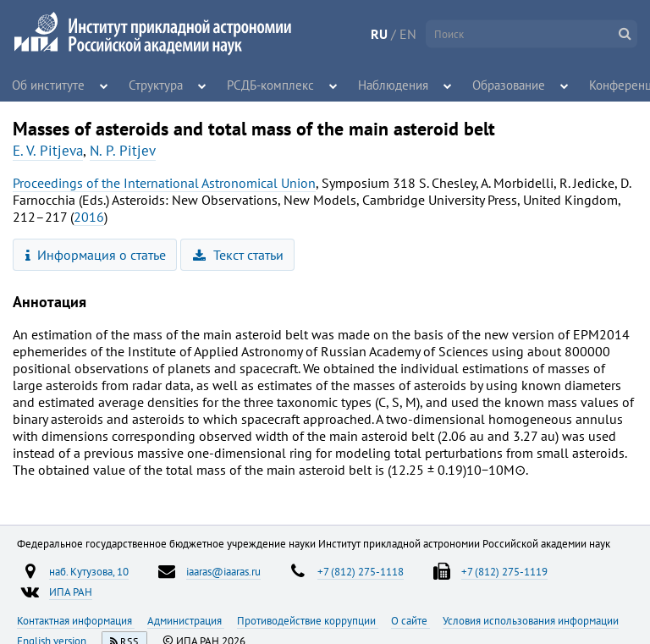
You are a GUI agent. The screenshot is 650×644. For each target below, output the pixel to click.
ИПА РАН (71, 592)
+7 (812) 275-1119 (504, 571)
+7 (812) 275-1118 (361, 571)
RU (379, 34)
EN (408, 34)
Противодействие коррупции (308, 620)
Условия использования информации (531, 620)
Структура (151, 85)
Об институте (44, 85)
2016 (89, 217)
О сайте (410, 620)
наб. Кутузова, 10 (89, 571)
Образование (481, 85)
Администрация (186, 620)
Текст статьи (238, 255)
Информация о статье (96, 255)
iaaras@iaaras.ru (223, 571)
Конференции (599, 85)
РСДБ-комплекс (262, 85)
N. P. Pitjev (123, 151)
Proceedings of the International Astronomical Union (164, 183)
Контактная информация (76, 620)
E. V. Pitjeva (48, 151)
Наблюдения (375, 85)
